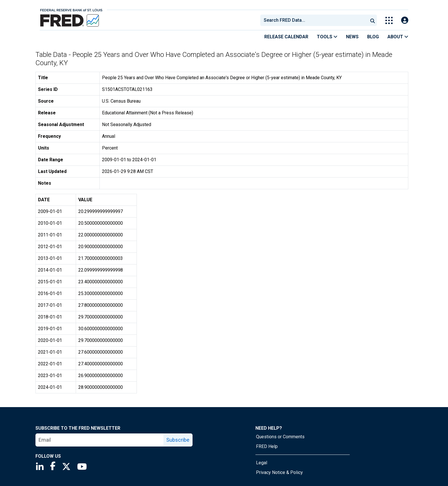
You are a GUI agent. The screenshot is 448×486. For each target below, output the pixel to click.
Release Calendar (286, 37)
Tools (327, 37)
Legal (262, 463)
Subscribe (178, 440)
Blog (373, 37)
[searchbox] (315, 20)
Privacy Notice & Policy (279, 472)
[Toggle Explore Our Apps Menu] (389, 20)
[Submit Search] (373, 20)
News (352, 37)
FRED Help (267, 446)
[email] (100, 440)
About (398, 37)
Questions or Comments (280, 437)
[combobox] (314, 20)
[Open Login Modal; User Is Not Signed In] (405, 20)
